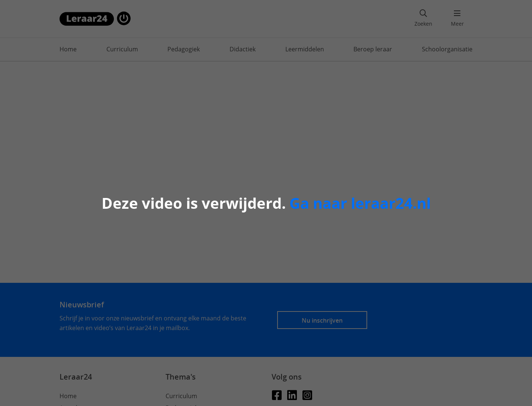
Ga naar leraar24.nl (360, 203)
